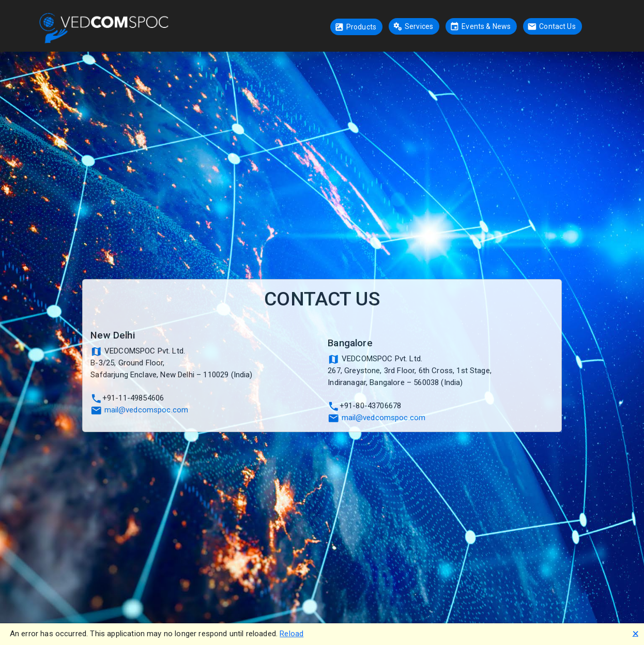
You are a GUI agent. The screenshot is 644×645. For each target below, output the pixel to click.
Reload (292, 634)
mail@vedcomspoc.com (147, 410)
